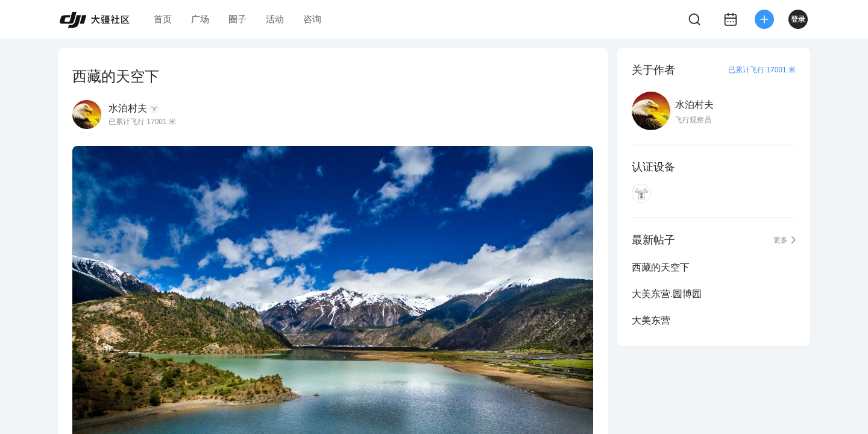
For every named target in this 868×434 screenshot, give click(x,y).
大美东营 (651, 320)
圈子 (237, 19)
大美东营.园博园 (667, 294)
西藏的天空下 (661, 267)
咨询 (312, 19)
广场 (200, 19)
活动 (275, 19)
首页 (163, 19)
